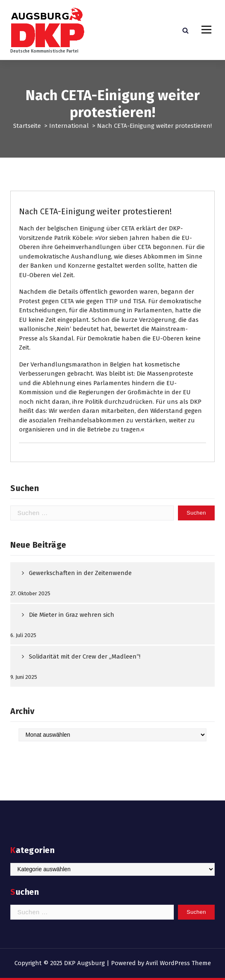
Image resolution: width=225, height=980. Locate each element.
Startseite (27, 126)
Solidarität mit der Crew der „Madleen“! (85, 657)
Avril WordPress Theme (178, 963)
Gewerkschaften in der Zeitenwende (80, 573)
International (69, 126)
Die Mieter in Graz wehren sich (72, 615)
